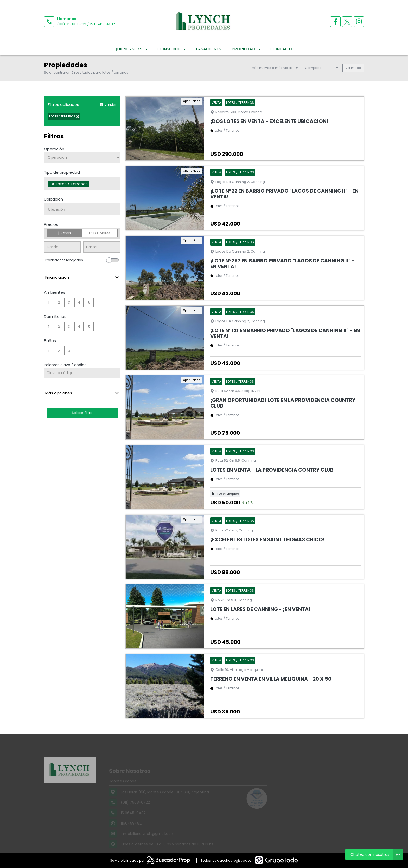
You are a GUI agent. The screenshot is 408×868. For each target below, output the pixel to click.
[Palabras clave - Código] (82, 373)
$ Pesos (64, 233)
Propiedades (246, 49)
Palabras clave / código (65, 365)
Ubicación (53, 199)
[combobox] (82, 183)
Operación (54, 149)
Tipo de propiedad (62, 172)
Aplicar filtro (82, 413)
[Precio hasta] (102, 247)
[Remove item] (53, 184)
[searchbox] (92, 184)
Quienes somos (130, 49)
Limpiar (108, 104)
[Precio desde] (62, 247)
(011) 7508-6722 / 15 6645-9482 (86, 24)
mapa (353, 68)
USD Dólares (100, 233)
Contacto (282, 49)
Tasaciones (208, 49)
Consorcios (171, 49)
